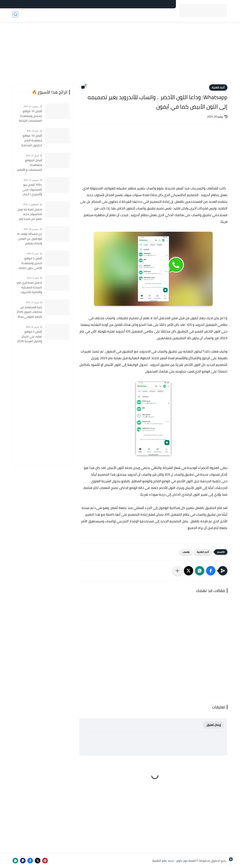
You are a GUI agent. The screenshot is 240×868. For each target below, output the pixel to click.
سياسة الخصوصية (162, 4)
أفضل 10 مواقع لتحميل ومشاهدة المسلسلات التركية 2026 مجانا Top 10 (30, 116)
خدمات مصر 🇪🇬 (140, 15)
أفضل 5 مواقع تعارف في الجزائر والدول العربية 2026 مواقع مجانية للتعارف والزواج (30, 337)
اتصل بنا (143, 4)
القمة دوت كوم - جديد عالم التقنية (174, 861)
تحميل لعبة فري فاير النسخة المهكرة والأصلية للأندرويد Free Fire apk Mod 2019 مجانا (29, 287)
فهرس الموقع (126, 4)
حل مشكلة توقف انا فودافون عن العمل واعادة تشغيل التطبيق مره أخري (30, 239)
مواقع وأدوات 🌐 (98, 15)
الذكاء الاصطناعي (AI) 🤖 (68, 15)
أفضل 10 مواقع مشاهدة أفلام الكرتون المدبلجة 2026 (32, 140)
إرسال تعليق (214, 725)
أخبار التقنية (218, 87)
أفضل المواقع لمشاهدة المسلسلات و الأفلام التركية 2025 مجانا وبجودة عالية (30, 165)
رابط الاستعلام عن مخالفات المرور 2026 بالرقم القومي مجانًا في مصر (29, 312)
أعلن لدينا (108, 4)
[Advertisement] (120, 56)
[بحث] (15, 15)
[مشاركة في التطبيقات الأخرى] (177, 571)
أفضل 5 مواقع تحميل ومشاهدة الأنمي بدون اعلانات (30, 263)
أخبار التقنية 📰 (162, 15)
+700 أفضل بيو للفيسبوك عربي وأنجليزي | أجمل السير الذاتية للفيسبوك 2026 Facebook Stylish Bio (29, 190)
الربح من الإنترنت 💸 (37, 15)
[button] (211, 571)
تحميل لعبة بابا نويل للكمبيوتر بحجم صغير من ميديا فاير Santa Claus (30, 214)
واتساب (186, 552)
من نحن (95, 4)
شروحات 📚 (120, 15)
